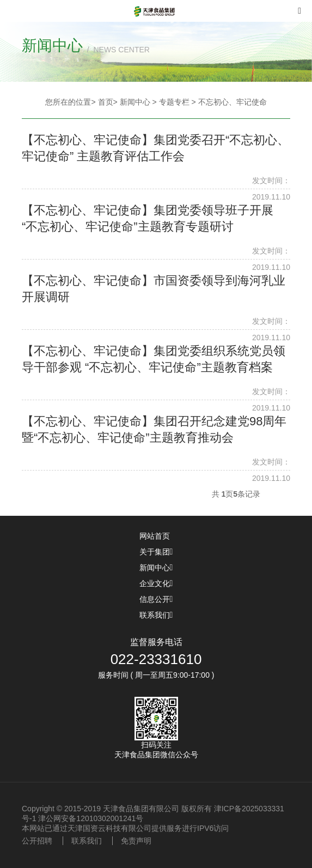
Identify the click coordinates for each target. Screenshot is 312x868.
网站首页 (156, 536)
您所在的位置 (68, 102)
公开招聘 (37, 841)
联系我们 (156, 615)
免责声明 (136, 841)
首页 (106, 102)
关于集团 (156, 552)
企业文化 (156, 583)
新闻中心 (156, 568)
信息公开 (156, 599)
